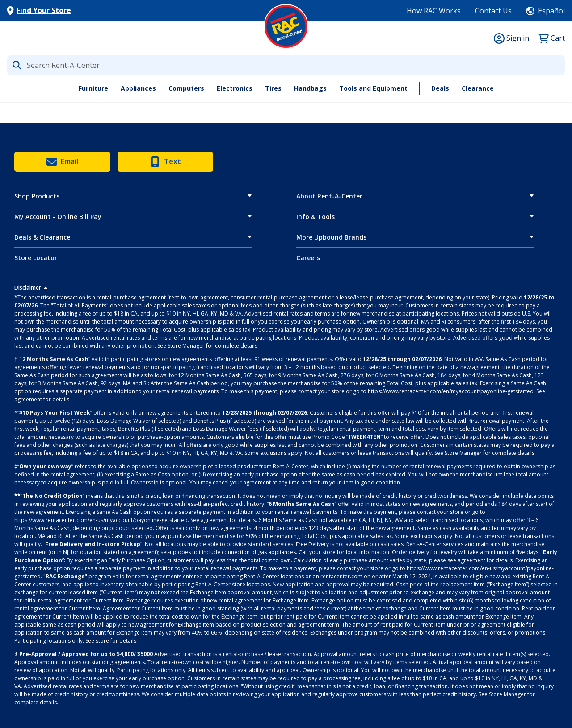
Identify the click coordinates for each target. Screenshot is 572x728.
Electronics (235, 88)
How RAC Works (434, 11)
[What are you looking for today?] (286, 65)
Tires (273, 88)
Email (62, 162)
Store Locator (36, 258)
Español (551, 11)
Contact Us (493, 11)
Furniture (93, 88)
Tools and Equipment (373, 88)
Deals (440, 88)
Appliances (138, 88)
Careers (308, 258)
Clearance (478, 88)
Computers (186, 88)
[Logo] (286, 26)
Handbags (310, 88)
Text (165, 162)
